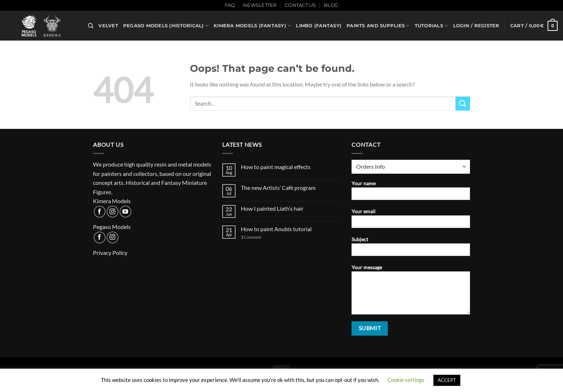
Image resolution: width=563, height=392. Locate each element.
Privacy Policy (110, 253)
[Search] (91, 26)
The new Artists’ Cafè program (278, 188)
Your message (411, 292)
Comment (251, 237)
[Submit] (463, 104)
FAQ (230, 5)
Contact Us (300, 5)
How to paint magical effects (276, 167)
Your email (411, 221)
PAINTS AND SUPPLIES (378, 26)
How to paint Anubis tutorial (276, 229)
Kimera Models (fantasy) (252, 26)
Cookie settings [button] (406, 380)
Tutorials (431, 26)
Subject (411, 249)
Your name (411, 193)
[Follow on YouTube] (125, 212)
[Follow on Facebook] (100, 212)
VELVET (108, 26)
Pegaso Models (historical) (166, 26)
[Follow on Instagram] (113, 212)
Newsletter (260, 5)
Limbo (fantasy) (319, 26)
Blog (331, 5)
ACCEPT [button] (447, 380)
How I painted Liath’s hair (272, 208)
